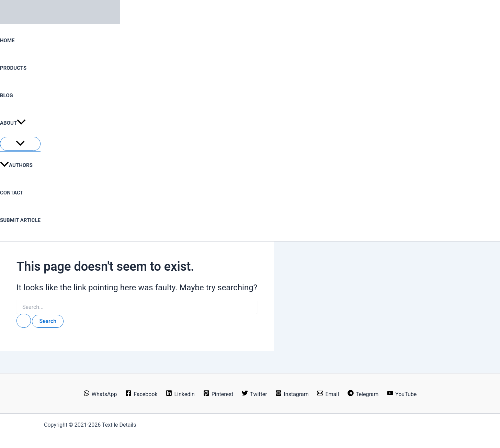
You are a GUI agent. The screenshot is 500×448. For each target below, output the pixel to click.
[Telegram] (363, 394)
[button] (21, 123)
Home (7, 41)
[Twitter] (254, 394)
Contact (12, 193)
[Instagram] (292, 394)
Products (13, 68)
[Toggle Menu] (20, 144)
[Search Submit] (24, 321)
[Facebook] (141, 394)
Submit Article (20, 220)
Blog (7, 96)
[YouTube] (402, 394)
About (13, 123)
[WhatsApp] (100, 394)
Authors (16, 165)
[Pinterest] (218, 394)
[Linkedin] (180, 394)
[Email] (328, 394)
